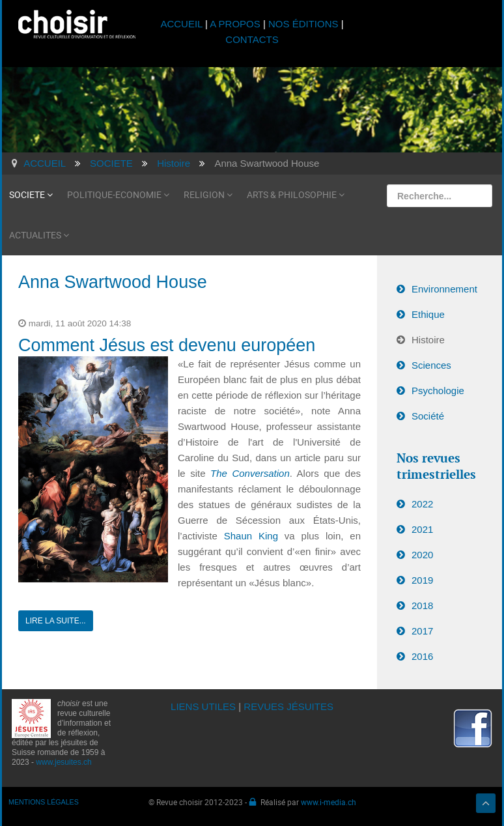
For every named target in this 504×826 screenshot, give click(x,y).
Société (428, 416)
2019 (422, 580)
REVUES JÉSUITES (288, 706)
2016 (422, 656)
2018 (422, 605)
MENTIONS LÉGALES (44, 802)
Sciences (431, 365)
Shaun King (254, 536)
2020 (422, 555)
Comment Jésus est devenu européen (167, 345)
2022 (422, 504)
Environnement (444, 289)
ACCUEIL (183, 24)
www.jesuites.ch (63, 762)
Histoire (428, 340)
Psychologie (438, 391)
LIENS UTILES (203, 706)
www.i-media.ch (329, 802)
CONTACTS (252, 39)
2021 (422, 529)
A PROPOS (235, 24)
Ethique (428, 314)
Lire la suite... (56, 621)
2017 (422, 631)
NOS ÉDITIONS (303, 24)
